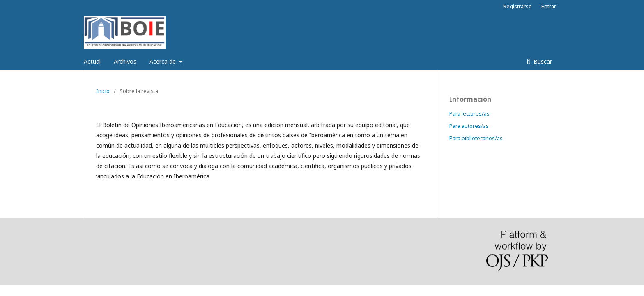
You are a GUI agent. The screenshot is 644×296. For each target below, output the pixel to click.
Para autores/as (469, 126)
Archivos (125, 61)
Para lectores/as (469, 113)
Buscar (542, 61)
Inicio (103, 91)
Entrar (549, 6)
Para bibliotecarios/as (476, 138)
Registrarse (517, 6)
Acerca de (163, 61)
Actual (92, 61)
